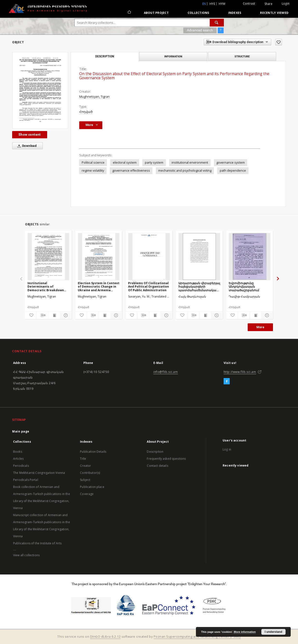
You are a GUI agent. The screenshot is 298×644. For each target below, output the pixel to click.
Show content (30, 134)
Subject (85, 480)
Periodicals (21, 466)
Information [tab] (173, 56)
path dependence (233, 171)
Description (155, 452)
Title (83, 459)
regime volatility (93, 171)
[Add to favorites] (279, 42)
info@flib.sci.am (166, 372)
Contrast (249, 4)
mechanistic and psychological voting (185, 171)
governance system (231, 163)
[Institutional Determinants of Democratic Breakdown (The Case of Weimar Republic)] (48, 256)
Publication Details (93, 452)
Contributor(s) (90, 473)
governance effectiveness (131, 171)
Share (268, 4)
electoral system (125, 163)
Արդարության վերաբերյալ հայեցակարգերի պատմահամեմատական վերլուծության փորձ (199, 287)
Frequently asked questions (166, 459)
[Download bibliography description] (42, 315)
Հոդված (86, 112)
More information (245, 632)
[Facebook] (227, 381)
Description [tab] (105, 56)
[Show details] (65, 315)
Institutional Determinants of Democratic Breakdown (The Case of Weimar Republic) (46, 287)
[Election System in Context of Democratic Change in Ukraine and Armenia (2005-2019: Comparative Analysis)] (99, 256)
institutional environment (190, 163)
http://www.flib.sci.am (240, 372)
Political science (93, 163)
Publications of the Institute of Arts (37, 543)
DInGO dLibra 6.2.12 (105, 637)
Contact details (157, 466)
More (260, 327)
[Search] (217, 23)
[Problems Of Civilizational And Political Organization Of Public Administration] (149, 256)
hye (212, 4)
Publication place (92, 487)
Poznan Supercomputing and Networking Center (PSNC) (197, 637)
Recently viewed (274, 13)
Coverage (87, 494)
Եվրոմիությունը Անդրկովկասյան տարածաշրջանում (244, 287)
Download (26, 146)
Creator (85, 466)
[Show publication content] (54, 315)
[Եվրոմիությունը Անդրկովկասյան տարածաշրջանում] (250, 256)
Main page (21, 431)
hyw (222, 4)
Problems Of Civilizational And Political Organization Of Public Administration (149, 287)
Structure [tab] (242, 56)
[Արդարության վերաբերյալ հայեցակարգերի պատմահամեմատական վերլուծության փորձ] (199, 256)
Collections (198, 13)
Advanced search (200, 30)
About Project (156, 13)
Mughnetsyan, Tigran (94, 97)
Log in (227, 449)
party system (154, 163)
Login (286, 4)
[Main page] (129, 13)
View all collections (26, 555)
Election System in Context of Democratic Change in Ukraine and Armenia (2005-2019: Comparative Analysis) (99, 287)
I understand (273, 632)
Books (18, 452)
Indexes (235, 13)
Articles (18, 459)
